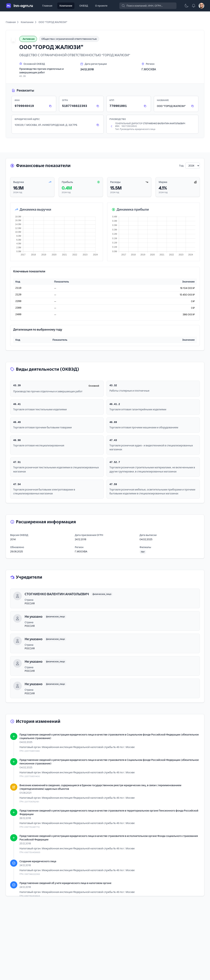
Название (163, 100)
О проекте (101, 6)
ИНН (17, 100)
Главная (47, 6)
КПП (112, 100)
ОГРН (65, 100)
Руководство (118, 119)
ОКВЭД (84, 6)
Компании (66, 6)
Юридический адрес (27, 119)
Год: (182, 166)
